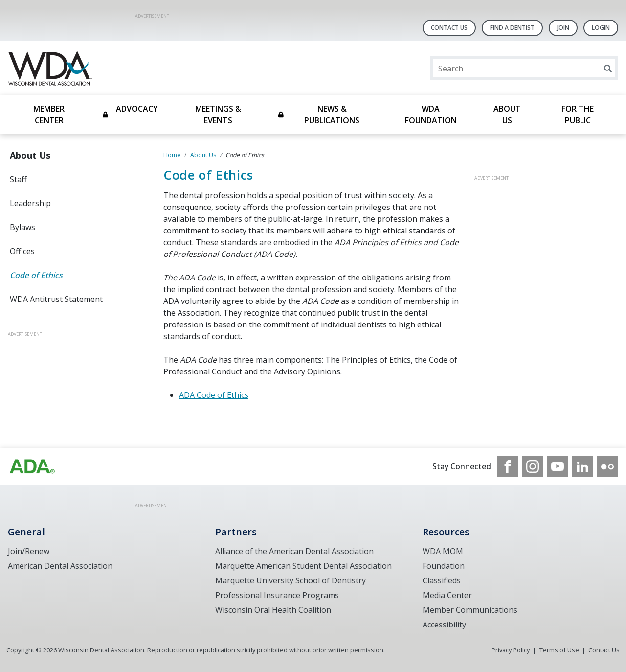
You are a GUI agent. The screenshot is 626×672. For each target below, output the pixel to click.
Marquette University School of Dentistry (291, 580)
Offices (22, 251)
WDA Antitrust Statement (56, 299)
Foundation (444, 566)
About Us (507, 115)
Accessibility (444, 625)
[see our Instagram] (533, 466)
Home (172, 155)
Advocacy (137, 109)
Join (563, 28)
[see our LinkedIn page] (582, 466)
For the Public (578, 115)
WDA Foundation (431, 115)
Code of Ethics (36, 275)
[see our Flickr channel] (607, 466)
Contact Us (449, 28)
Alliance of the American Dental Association (294, 551)
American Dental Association (60, 566)
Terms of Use (559, 650)
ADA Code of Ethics (214, 395)
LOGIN (601, 28)
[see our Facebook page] (508, 466)
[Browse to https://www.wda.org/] (32, 466)
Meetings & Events (218, 115)
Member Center (49, 115)
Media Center (447, 595)
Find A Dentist (512, 28)
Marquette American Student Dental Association (303, 566)
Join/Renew (29, 551)
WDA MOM (443, 551)
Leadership (30, 203)
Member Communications (470, 610)
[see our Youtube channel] (558, 466)
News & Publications (332, 115)
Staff (18, 179)
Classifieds (442, 580)
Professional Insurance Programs (277, 595)
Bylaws (22, 227)
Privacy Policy (511, 650)
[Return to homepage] (134, 68)
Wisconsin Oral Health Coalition (273, 610)
